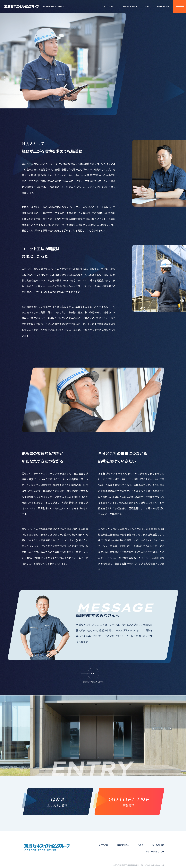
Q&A (148, 7)
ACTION (108, 7)
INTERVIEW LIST (92, 675)
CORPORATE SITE (155, 852)
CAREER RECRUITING (34, 6)
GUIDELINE (163, 7)
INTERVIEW (123, 845)
